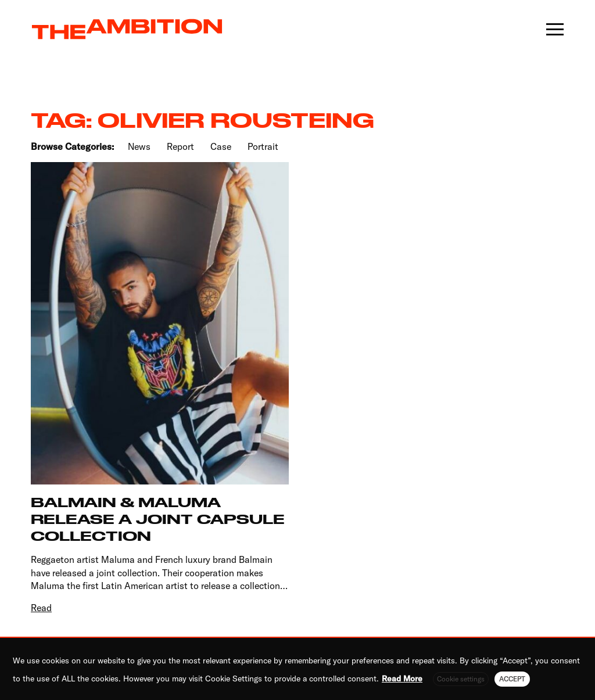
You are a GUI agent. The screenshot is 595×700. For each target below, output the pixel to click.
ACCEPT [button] (512, 679)
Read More (402, 679)
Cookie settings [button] (461, 679)
